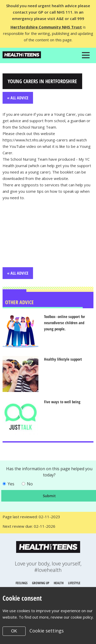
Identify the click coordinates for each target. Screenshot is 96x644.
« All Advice (18, 98)
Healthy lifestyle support (63, 359)
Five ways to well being (62, 402)
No (30, 484)
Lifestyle (74, 583)
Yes (11, 484)
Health (59, 583)
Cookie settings (47, 631)
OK (14, 631)
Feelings (22, 583)
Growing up (41, 583)
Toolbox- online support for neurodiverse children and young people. (65, 323)
